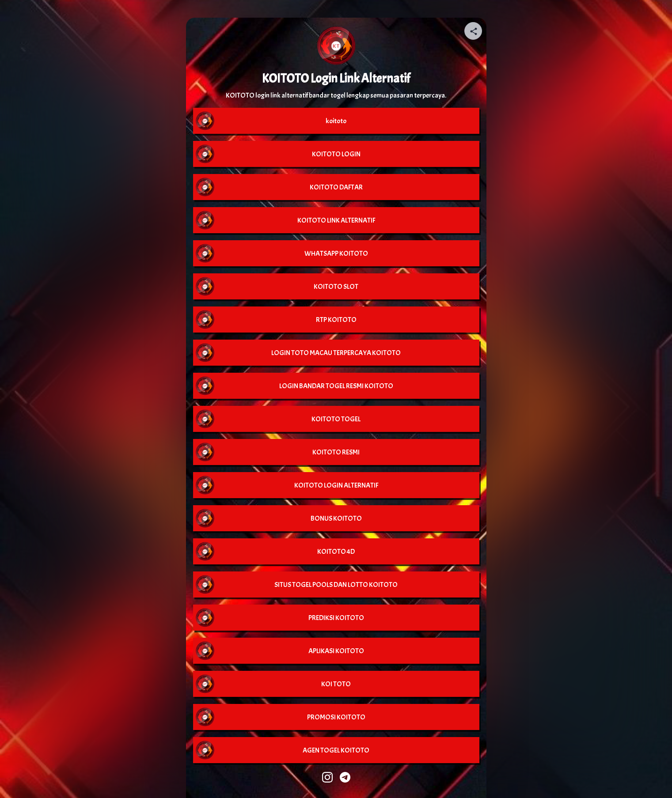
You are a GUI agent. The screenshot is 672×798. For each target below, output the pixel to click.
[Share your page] (473, 31)
